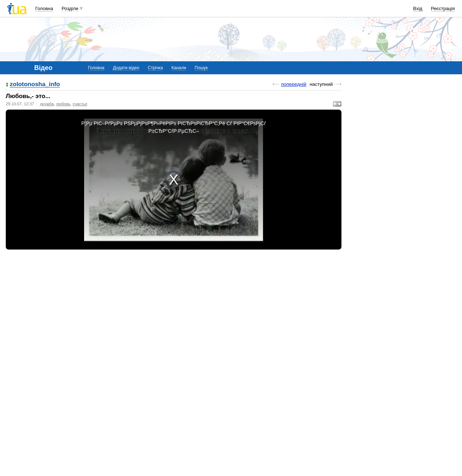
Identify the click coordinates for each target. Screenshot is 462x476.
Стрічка (155, 68)
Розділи (70, 8)
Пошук (201, 68)
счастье (80, 104)
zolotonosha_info (35, 85)
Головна (44, 8)
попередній (294, 84)
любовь (63, 104)
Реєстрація (443, 8)
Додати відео (126, 68)
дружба (47, 104)
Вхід (418, 8)
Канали (179, 68)
